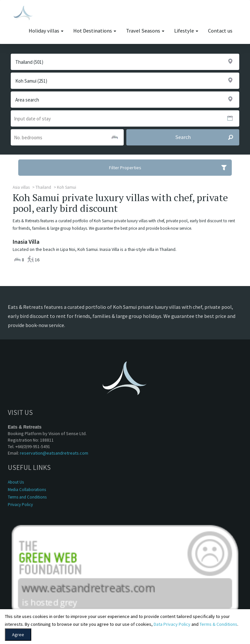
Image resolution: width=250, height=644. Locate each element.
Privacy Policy (20, 505)
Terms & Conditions (218, 624)
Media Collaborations (27, 490)
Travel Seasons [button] (145, 31)
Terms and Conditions (27, 497)
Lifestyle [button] (186, 31)
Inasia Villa (26, 242)
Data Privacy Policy (172, 624)
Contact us (220, 31)
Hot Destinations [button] (95, 31)
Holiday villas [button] (46, 31)
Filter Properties (171, 168)
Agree (18, 635)
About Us (16, 482)
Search (207, 137)
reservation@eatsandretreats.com (54, 453)
